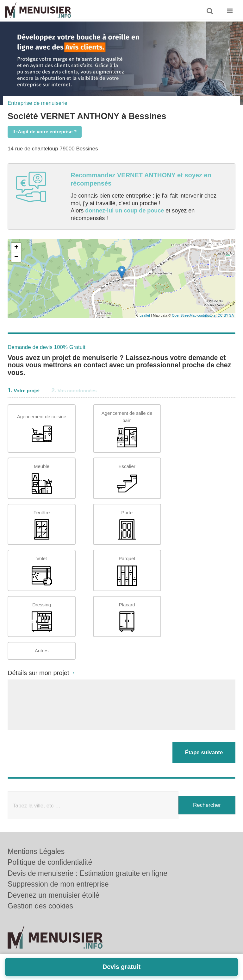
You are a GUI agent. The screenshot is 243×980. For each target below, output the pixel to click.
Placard (127, 617)
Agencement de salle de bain (127, 429)
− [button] (16, 257)
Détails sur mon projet (41, 673)
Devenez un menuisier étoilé (53, 895)
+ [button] (16, 248)
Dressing (42, 617)
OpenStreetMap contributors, (195, 315)
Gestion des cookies (40, 906)
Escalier (127, 479)
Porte (127, 525)
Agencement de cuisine (42, 429)
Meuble (42, 479)
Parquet (127, 571)
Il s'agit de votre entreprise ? (45, 132)
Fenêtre (42, 525)
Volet (42, 571)
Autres (42, 651)
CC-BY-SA (226, 315)
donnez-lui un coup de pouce (125, 211)
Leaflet (145, 315)
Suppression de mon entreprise (58, 884)
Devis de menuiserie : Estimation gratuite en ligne (87, 873)
